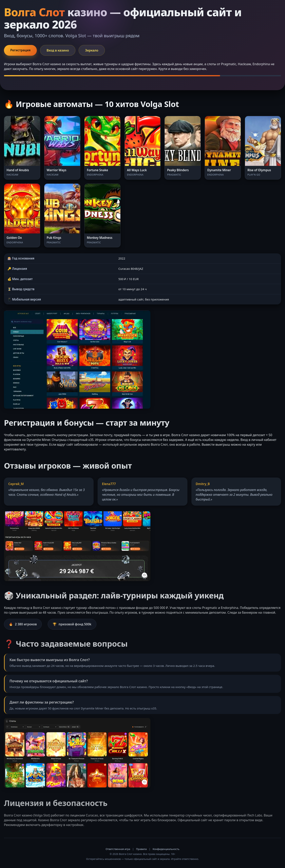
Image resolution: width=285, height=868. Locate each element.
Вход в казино (58, 50)
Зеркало (92, 50)
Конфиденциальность (166, 849)
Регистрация (20, 50)
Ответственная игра (118, 849)
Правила (141, 849)
